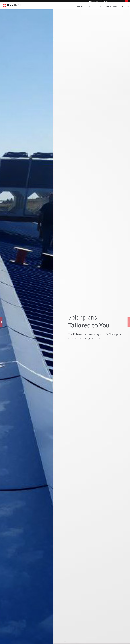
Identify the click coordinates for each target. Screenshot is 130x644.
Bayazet (44, 614)
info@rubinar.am (26, 617)
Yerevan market (47, 612)
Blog (115, 7)
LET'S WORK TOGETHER (65, 438)
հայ (127, 1)
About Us (81, 7)
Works (108, 7)
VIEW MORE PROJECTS (65, 377)
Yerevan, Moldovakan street (50, 609)
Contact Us (124, 7)
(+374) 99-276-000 (93, 1)
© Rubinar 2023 (22, 639)
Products (100, 7)
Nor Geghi (45, 607)
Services (90, 7)
